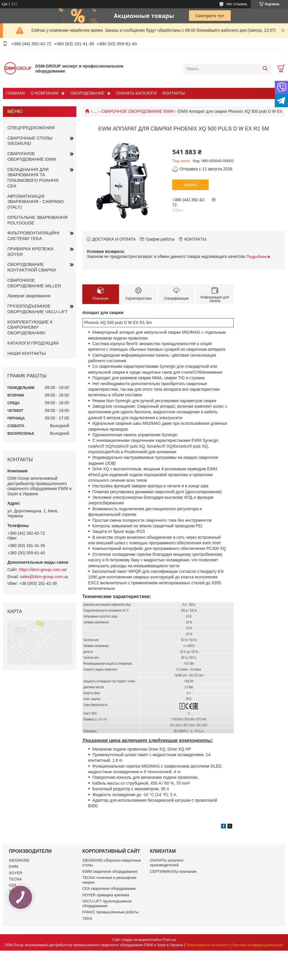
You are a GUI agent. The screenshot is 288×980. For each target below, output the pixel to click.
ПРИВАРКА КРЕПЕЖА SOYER (30, 251)
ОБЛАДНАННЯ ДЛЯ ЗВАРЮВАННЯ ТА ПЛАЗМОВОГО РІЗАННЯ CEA (33, 178)
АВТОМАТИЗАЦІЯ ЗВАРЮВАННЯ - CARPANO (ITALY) (36, 202)
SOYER (16, 873)
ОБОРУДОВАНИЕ (87, 93)
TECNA (15, 879)
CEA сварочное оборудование (109, 888)
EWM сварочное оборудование (110, 871)
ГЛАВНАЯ (15, 93)
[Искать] (265, 69)
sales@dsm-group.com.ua (44, 577)
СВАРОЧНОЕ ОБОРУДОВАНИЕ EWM (138, 111)
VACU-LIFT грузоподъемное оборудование (107, 903)
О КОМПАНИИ (45, 93)
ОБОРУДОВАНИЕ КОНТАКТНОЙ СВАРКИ (32, 267)
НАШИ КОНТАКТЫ (26, 353)
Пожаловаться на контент (207, 945)
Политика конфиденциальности (257, 945)
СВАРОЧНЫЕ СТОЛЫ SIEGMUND (30, 141)
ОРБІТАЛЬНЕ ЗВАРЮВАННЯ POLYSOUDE (37, 220)
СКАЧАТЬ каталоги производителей (167, 863)
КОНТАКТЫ (174, 93)
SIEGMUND (19, 860)
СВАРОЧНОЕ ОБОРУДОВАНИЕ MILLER (34, 283)
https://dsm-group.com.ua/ (43, 570)
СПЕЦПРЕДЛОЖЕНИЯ (31, 128)
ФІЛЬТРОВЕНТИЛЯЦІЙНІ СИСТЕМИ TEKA (33, 236)
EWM (14, 866)
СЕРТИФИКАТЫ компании (173, 871)
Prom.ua (169, 940)
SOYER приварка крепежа (106, 895)
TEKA (87, 918)
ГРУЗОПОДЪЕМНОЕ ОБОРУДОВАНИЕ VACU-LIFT (37, 309)
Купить (190, 185)
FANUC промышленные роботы (110, 912)
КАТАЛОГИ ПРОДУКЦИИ (33, 343)
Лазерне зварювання (29, 296)
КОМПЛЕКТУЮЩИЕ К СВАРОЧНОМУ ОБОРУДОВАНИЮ (30, 327)
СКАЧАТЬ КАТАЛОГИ (136, 93)
